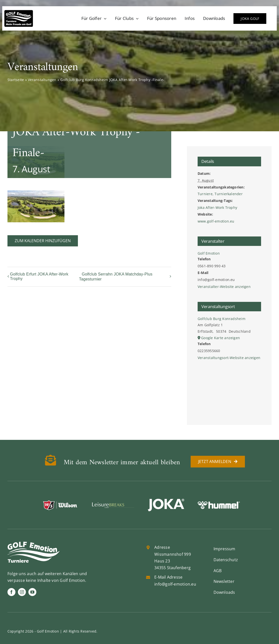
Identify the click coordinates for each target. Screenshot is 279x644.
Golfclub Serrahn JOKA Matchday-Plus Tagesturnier (116, 277)
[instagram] (22, 592)
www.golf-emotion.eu (216, 221)
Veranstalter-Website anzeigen (224, 287)
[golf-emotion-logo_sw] (19, 12)
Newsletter (224, 581)
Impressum (224, 549)
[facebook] (11, 592)
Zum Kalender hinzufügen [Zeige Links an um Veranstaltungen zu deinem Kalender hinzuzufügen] (43, 241)
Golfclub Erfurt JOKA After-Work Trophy (39, 276)
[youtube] (32, 592)
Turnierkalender (229, 194)
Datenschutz (226, 560)
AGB (218, 571)
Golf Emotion (209, 253)
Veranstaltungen (42, 80)
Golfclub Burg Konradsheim (222, 319)
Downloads (224, 592)
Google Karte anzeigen (221, 338)
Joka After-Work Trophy (217, 207)
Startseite (16, 80)
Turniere (205, 194)
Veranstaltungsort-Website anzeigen (229, 358)
